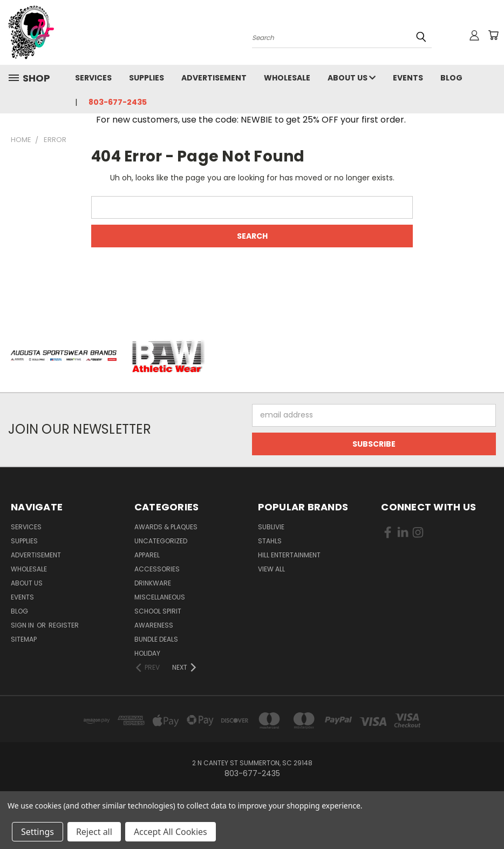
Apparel (147, 555)
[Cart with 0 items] (493, 35)
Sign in (23, 625)
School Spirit (158, 611)
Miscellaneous (160, 597)
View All (271, 569)
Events (408, 78)
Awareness (154, 625)
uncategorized (161, 541)
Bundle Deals (156, 639)
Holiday (147, 653)
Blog (451, 78)
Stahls (270, 541)
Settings (38, 832)
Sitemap (24, 639)
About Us (352, 78)
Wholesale (287, 78)
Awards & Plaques (166, 527)
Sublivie (271, 527)
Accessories (157, 569)
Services (93, 78)
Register (64, 625)
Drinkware (153, 583)
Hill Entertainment (289, 555)
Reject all (94, 832)
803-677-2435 (118, 102)
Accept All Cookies (171, 832)
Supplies (147, 78)
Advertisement (214, 78)
